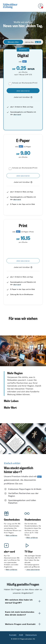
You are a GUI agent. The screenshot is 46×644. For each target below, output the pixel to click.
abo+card (17, 114)
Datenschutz (31, 635)
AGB (21, 635)
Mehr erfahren (11, 535)
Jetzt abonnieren (33, 569)
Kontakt (13, 635)
